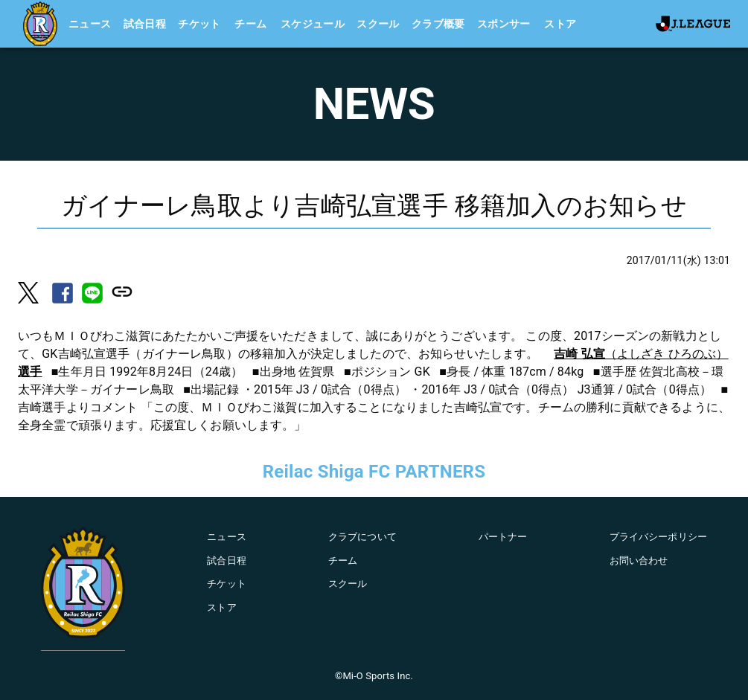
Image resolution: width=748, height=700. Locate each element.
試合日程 (145, 24)
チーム (250, 24)
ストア (560, 24)
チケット (199, 24)
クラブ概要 (438, 24)
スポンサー (504, 24)
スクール (378, 24)
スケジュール (313, 24)
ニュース (90, 24)
